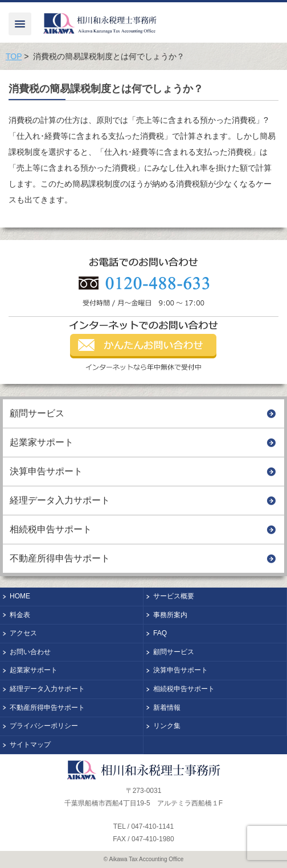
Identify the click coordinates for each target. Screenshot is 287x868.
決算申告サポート (46, 471)
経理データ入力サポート (60, 500)
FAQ (160, 633)
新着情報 (167, 708)
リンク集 (167, 726)
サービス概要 (174, 596)
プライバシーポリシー (44, 726)
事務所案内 (170, 615)
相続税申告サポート (51, 529)
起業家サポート (42, 442)
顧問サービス (37, 413)
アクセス (23, 633)
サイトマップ (30, 745)
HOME (20, 596)
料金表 (20, 615)
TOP (14, 56)
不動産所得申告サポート (60, 558)
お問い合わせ (30, 652)
